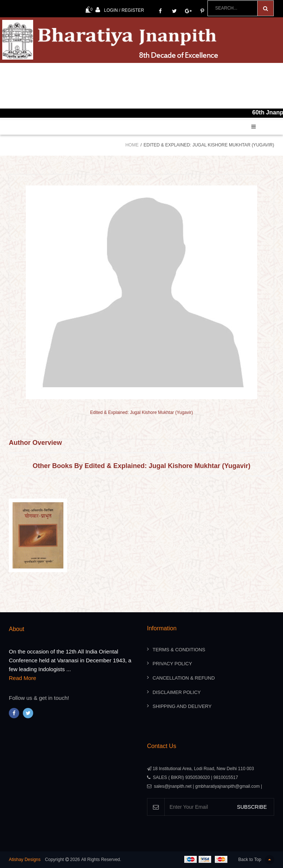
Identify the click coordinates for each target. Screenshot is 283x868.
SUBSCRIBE (252, 807)
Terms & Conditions (179, 650)
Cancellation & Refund (184, 678)
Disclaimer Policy (177, 692)
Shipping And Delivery (182, 706)
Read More (22, 678)
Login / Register (120, 10)
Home (132, 145)
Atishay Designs (25, 860)
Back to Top (256, 860)
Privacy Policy (172, 664)
